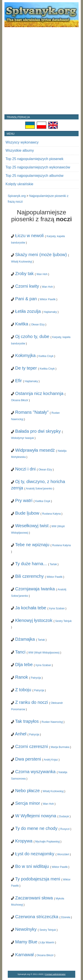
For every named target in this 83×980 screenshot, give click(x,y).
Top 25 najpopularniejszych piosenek (35, 159)
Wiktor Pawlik (48, 299)
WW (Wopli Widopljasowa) (44, 653)
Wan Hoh (42, 274)
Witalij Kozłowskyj (22, 262)
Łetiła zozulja (28, 311)
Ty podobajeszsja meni (38, 879)
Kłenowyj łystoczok (34, 620)
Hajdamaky (50, 312)
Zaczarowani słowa (34, 898)
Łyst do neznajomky (35, 854)
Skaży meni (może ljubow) (41, 255)
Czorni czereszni (32, 746)
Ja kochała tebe (31, 608)
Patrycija (36, 678)
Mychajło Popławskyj (47, 842)
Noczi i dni (25, 469)
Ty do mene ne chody (36, 828)
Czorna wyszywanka (35, 772)
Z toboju (23, 690)
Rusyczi (65, 829)
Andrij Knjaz (51, 760)
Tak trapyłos (27, 721)
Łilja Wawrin (47, 942)
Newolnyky (26, 929)
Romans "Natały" (32, 412)
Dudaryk (64, 816)
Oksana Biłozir (20, 400)
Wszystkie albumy (20, 150)
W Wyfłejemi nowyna (36, 816)
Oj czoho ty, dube (32, 336)
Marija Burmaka (60, 747)
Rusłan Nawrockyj (52, 722)
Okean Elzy (38, 325)
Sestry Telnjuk (63, 621)
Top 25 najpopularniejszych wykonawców (38, 167)
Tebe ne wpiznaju (32, 545)
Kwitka (22, 324)
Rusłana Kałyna (51, 514)
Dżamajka (25, 639)
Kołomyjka (25, 355)
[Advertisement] (41, 71)
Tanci (20, 652)
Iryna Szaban (57, 608)
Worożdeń (63, 854)
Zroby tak (24, 274)
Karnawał (24, 955)
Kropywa (24, 841)
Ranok (22, 677)
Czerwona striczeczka (37, 917)
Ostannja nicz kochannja (39, 393)
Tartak (53, 564)
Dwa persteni (28, 759)
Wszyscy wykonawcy (22, 142)
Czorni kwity (27, 286)
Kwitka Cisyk (46, 356)
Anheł (20, 734)
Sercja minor (28, 803)
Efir (19, 381)
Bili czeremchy (30, 576)
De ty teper (26, 368)
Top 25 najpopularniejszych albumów (35, 176)
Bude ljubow (27, 513)
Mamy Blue (26, 942)
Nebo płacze (28, 791)
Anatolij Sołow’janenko (39, 489)
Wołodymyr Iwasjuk (22, 438)
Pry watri (24, 500)
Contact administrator (55, 974)
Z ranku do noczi (32, 702)
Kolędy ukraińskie (19, 184)
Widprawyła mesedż (35, 450)
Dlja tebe (24, 665)
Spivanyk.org (17, 196)
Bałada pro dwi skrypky (38, 431)
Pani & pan (26, 299)
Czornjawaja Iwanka (35, 589)
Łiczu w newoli (30, 236)
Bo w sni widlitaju (32, 866)
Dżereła (66, 917)
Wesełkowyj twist (32, 526)
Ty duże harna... (31, 564)
